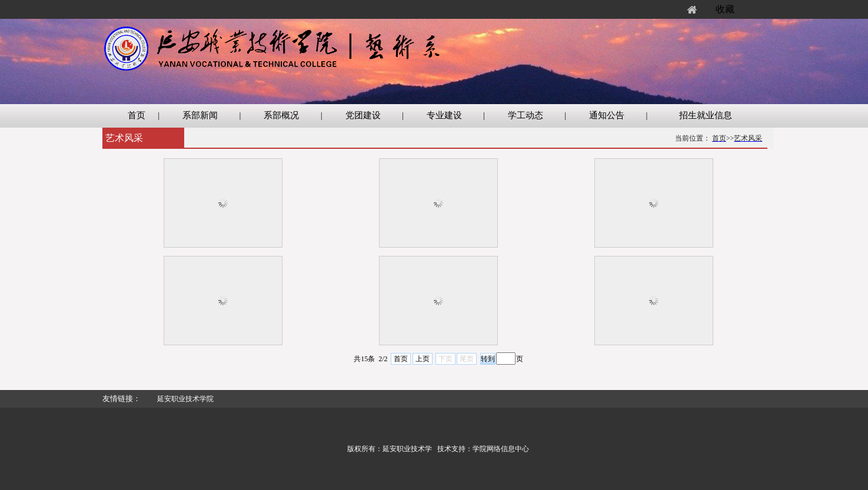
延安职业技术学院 (185, 399)
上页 (423, 359)
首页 (401, 359)
